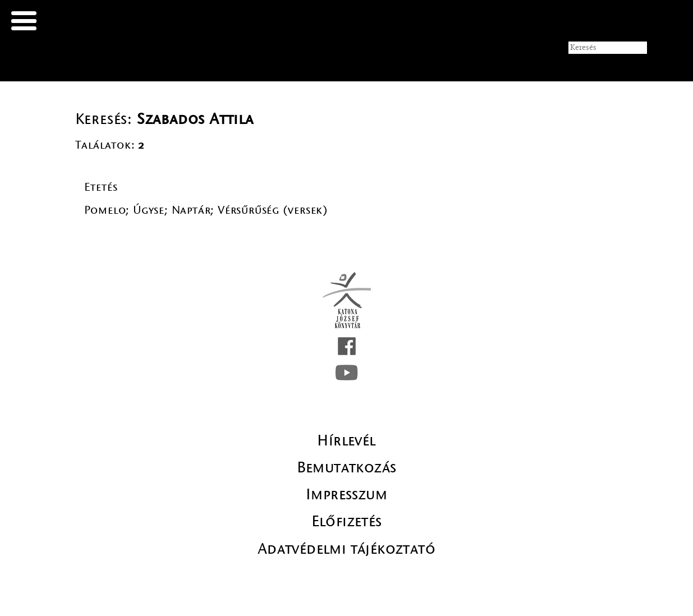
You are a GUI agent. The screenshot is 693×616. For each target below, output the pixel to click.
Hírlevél (346, 440)
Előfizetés (347, 521)
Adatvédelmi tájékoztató (346, 549)
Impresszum (346, 494)
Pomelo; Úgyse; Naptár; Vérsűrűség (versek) (206, 210)
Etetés (101, 187)
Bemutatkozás (347, 467)
